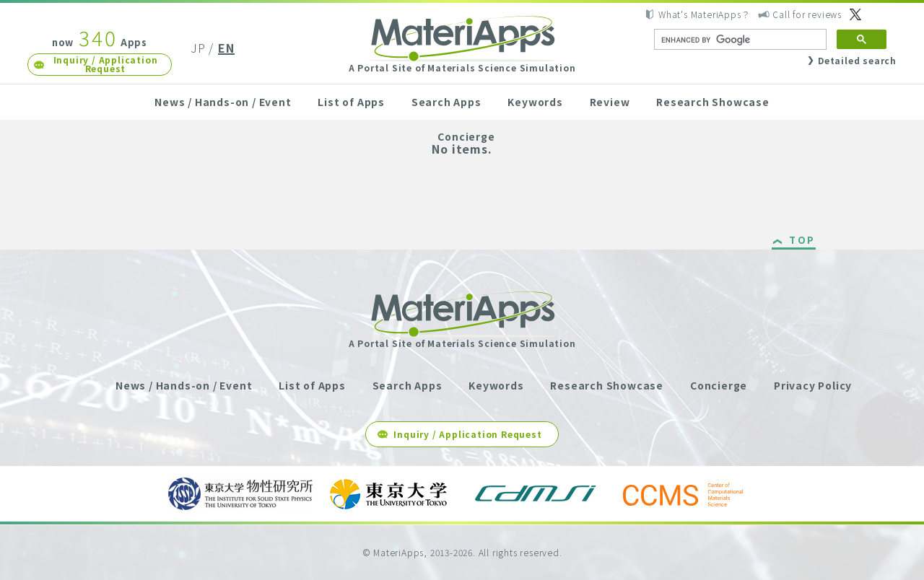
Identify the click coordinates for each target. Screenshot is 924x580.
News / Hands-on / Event (223, 102)
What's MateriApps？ (704, 14)
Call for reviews (807, 14)
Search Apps (446, 102)
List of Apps (351, 102)
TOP (802, 241)
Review (610, 102)
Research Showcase (713, 102)
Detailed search (857, 60)
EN (226, 48)
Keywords (535, 102)
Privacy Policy (813, 385)
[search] (739, 40)
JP (198, 48)
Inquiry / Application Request (106, 64)
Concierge (466, 136)
